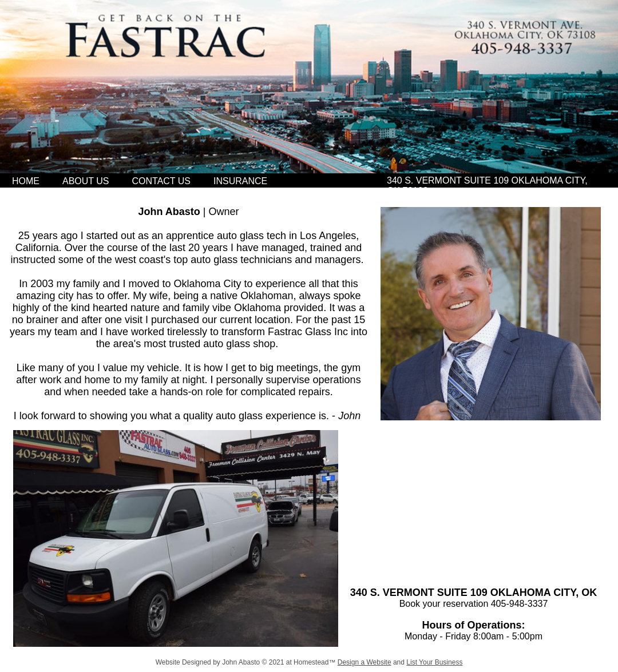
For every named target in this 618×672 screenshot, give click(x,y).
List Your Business (434, 662)
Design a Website (365, 662)
